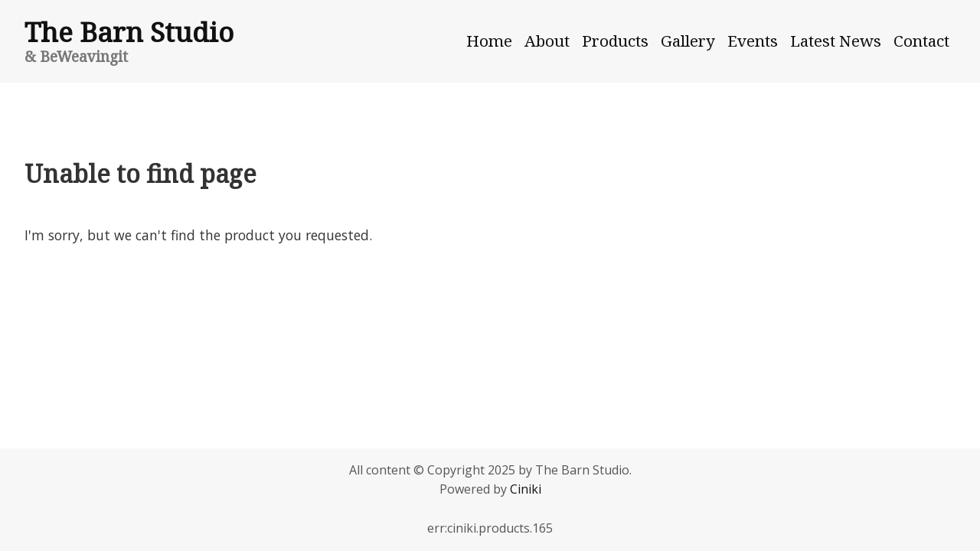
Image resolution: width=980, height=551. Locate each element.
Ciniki (526, 489)
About (547, 41)
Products (615, 41)
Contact (921, 41)
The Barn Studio (129, 31)
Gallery (688, 41)
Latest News (836, 41)
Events (753, 41)
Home (489, 41)
